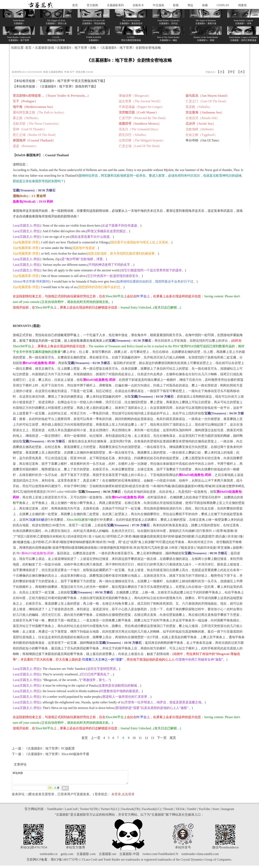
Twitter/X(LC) (110, 811)
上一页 (96, 738)
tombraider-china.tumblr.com (200, 856)
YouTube (204, 811)
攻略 (93, 48)
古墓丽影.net (108, 856)
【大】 (241, 72)
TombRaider (55, 811)
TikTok (180, 811)
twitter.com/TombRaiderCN (160, 856)
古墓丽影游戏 (44, 48)
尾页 (173, 738)
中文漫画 (158, 5)
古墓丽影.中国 (129, 856)
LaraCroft (71, 811)
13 (152, 738)
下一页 (162, 738)
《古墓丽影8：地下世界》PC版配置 (50, 748)
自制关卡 (138, 5)
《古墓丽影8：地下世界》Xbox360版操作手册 (57, 754)
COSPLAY (223, 5)
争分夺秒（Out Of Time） (203, 140)
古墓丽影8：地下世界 (72, 48)
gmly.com (67, 856)
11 (140, 738)
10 (134, 738)
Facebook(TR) (131, 811)
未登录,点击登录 (123, 797)
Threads (168, 811)
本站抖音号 (183, 850)
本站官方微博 (75, 850)
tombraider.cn (49, 856)
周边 (190, 5)
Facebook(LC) (152, 811)
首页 (75, 5)
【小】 (221, 72)
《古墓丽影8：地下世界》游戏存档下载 (66, 86)
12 (146, 738)
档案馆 (242, 5)
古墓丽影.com (86, 856)
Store (216, 811)
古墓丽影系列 (115, 5)
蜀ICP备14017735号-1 (66, 862)
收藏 (205, 5)
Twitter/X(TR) (89, 811)
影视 (176, 5)
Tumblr (192, 811)
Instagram (228, 811)
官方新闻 (92, 5)
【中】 (231, 72)
